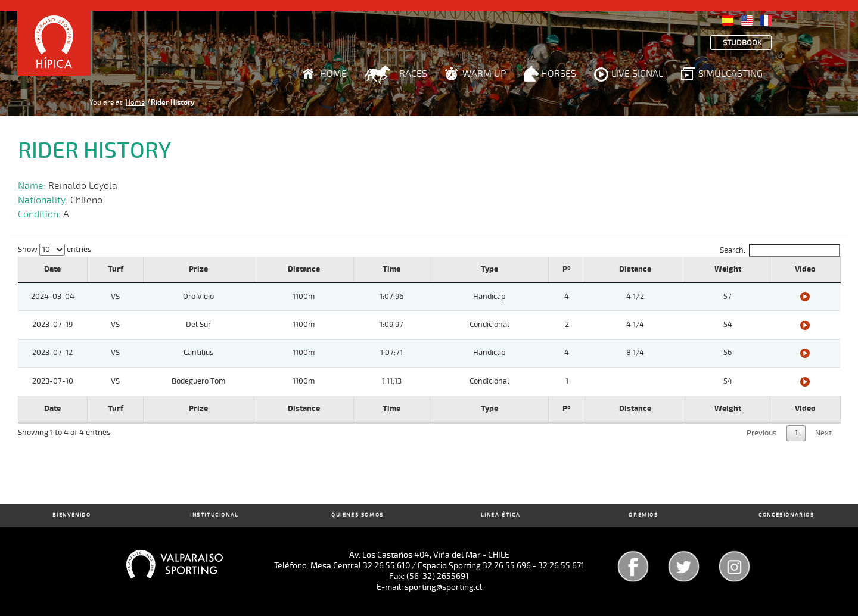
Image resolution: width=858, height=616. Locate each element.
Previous (762, 433)
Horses (559, 74)
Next (823, 433)
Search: (780, 250)
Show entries (55, 250)
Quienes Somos (357, 515)
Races (413, 74)
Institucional (214, 515)
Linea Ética (501, 515)
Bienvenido (72, 515)
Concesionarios (786, 515)
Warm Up (484, 74)
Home (333, 74)
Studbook (742, 43)
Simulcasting (730, 74)
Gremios (643, 515)
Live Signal (637, 74)
